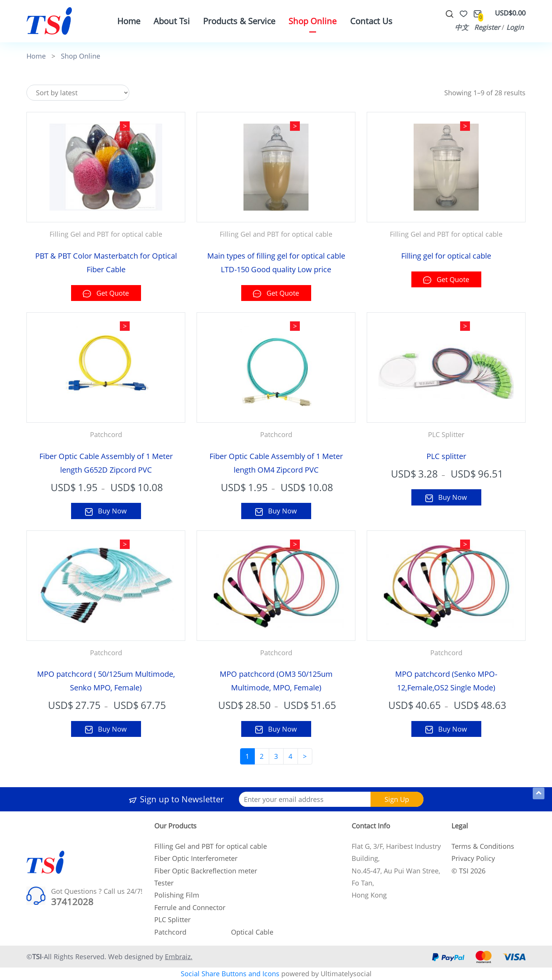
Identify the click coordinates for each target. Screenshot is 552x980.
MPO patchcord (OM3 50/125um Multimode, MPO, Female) (276, 681)
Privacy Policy (473, 858)
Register (487, 27)
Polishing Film (177, 895)
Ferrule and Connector (190, 907)
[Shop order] (78, 93)
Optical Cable (252, 932)
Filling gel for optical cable (446, 256)
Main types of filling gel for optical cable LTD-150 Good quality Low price (276, 263)
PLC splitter (446, 456)
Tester (164, 883)
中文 (462, 27)
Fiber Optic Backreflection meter (206, 871)
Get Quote (106, 293)
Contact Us (371, 21)
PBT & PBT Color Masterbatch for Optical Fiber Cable (106, 263)
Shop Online (312, 21)
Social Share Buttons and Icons (230, 974)
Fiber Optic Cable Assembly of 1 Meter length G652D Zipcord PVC (106, 463)
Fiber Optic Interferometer (196, 858)
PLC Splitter (172, 920)
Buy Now (106, 511)
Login (515, 27)
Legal (460, 826)
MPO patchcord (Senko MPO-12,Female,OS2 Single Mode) (446, 681)
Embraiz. (179, 957)
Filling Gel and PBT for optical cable (211, 846)
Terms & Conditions (483, 846)
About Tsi (172, 21)
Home (129, 21)
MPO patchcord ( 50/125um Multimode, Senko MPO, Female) (106, 681)
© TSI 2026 (468, 871)
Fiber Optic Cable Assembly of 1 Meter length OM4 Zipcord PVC (276, 463)
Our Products (175, 826)
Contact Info (371, 826)
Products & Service (239, 21)
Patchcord (170, 932)
